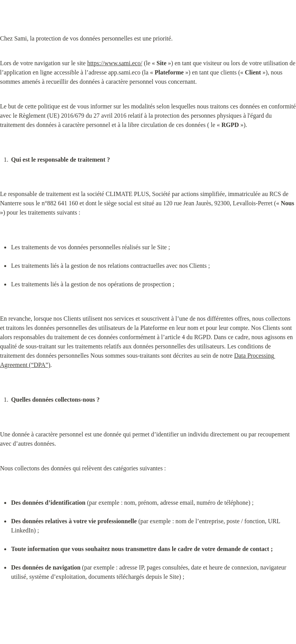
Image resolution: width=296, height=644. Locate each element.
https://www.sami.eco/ (115, 63)
